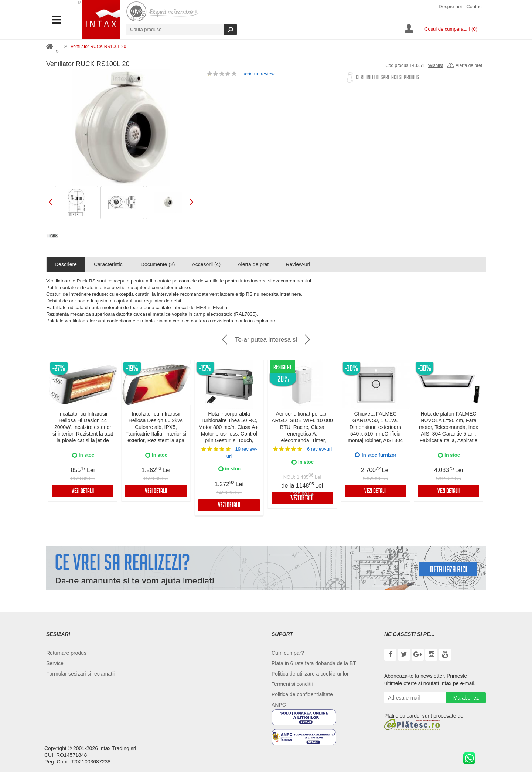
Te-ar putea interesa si (266, 340)
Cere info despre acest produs (387, 78)
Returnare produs (66, 653)
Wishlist (436, 65)
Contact (475, 6)
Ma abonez (466, 698)
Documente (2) (158, 264)
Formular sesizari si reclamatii (80, 674)
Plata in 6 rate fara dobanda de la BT (314, 663)
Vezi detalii (83, 492)
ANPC (279, 705)
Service (55, 663)
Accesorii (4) (206, 264)
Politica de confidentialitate (302, 694)
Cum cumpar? (288, 653)
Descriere (66, 264)
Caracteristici (109, 264)
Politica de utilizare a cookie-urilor (310, 674)
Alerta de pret (465, 65)
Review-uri (298, 264)
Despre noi (450, 6)
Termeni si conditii (292, 684)
